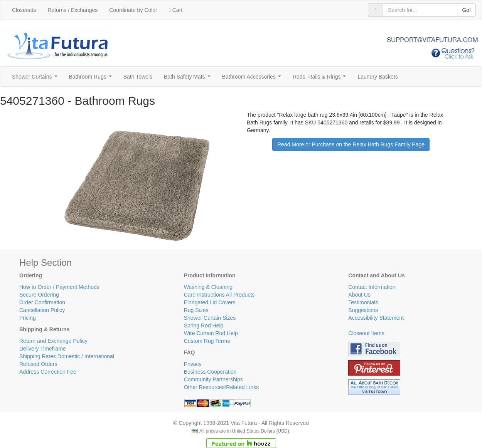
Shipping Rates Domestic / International (67, 356)
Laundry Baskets (378, 77)
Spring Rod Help (204, 326)
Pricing (28, 318)
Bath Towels (138, 77)
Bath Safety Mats (189, 79)
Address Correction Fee (48, 372)
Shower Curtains (36, 79)
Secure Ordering (39, 295)
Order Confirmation (42, 302)
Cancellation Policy (42, 310)
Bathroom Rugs (92, 79)
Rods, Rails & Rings (321, 79)
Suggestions (363, 310)
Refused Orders (38, 364)
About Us (359, 295)
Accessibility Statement (376, 318)
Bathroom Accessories (253, 79)
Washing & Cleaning (208, 287)
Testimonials (363, 302)
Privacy (193, 364)
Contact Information (372, 287)
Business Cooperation (210, 372)
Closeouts (24, 10)
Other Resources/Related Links (222, 387)
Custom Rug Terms (207, 341)
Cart (176, 10)
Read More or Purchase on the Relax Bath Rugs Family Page (351, 144)
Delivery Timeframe (43, 349)
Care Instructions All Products (219, 295)
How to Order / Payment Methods (59, 287)
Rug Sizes (196, 310)
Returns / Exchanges (72, 10)
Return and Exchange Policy (53, 341)
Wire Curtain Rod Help (211, 333)
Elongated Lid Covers (210, 302)
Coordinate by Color (133, 10)
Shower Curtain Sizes (210, 318)
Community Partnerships (213, 379)
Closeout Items (366, 333)
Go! (466, 10)
